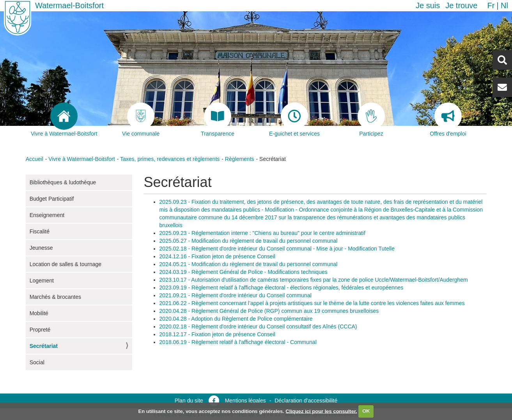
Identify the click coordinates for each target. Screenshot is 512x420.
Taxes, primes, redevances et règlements (170, 159)
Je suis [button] (428, 5)
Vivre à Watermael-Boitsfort (81, 159)
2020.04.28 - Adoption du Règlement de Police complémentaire (236, 319)
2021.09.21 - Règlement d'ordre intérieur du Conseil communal (236, 295)
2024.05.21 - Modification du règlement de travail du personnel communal (249, 264)
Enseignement (47, 215)
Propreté (40, 330)
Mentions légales (245, 401)
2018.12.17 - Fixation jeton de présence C (210, 334)
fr (491, 5)
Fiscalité (40, 231)
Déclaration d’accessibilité (306, 401)
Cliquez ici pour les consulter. (321, 411)
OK (366, 411)
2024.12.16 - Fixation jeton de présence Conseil (217, 256)
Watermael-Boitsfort (69, 5)
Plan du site (189, 401)
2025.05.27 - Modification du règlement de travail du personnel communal (249, 241)
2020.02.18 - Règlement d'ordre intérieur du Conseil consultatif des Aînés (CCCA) (258, 326)
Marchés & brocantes (55, 297)
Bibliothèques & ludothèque (63, 182)
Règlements (240, 159)
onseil (268, 334)
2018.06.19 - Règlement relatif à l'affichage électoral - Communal (238, 342)
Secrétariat (44, 346)
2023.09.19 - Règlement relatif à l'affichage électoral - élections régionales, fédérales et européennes (282, 288)
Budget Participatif (52, 199)
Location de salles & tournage (66, 264)
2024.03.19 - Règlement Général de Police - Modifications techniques (244, 272)
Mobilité (39, 313)
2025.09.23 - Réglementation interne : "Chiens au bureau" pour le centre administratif (262, 233)
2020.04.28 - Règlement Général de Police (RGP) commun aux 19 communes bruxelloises (269, 311)
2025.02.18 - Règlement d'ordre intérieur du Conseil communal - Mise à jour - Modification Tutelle (277, 249)
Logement (42, 281)
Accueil (35, 159)
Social (37, 362)
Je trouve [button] (461, 5)
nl (504, 5)
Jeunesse (41, 248)
